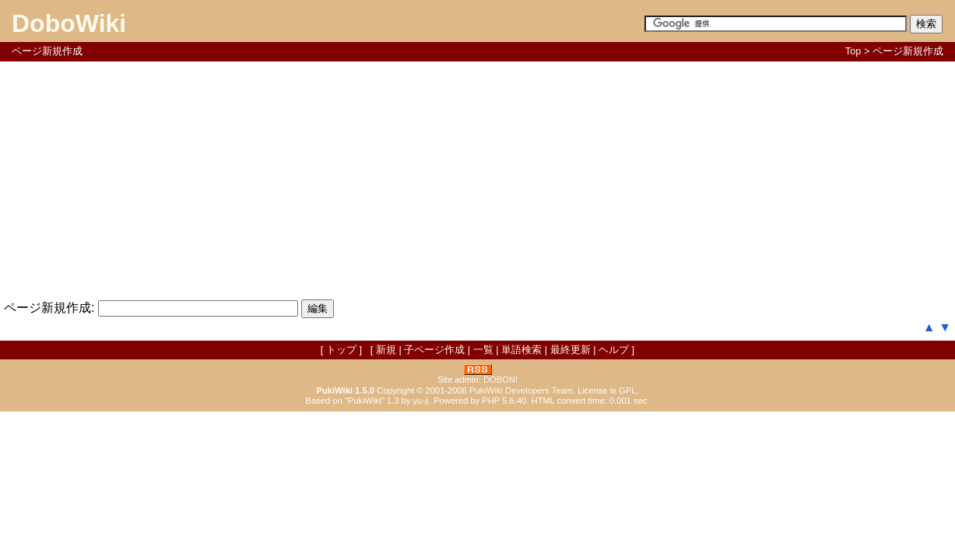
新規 (386, 350)
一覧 (483, 350)
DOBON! (500, 380)
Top (853, 51)
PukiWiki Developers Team (521, 390)
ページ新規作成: (49, 308)
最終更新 (571, 350)
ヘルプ (614, 350)
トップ (341, 350)
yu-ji (421, 401)
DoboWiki (69, 23)
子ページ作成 (434, 350)
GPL (627, 390)
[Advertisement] (478, 178)
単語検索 (521, 350)
